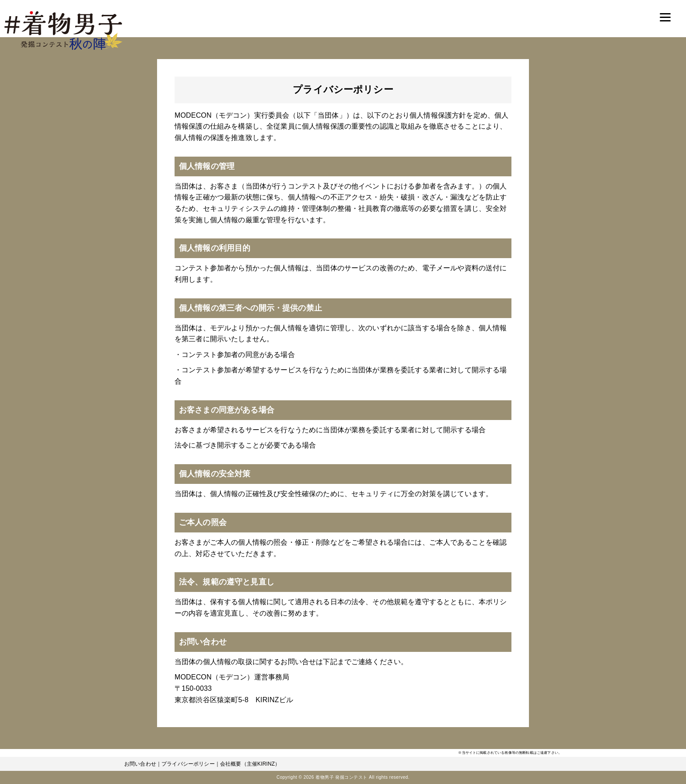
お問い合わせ (140, 764)
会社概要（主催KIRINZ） (250, 764)
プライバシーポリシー (188, 764)
